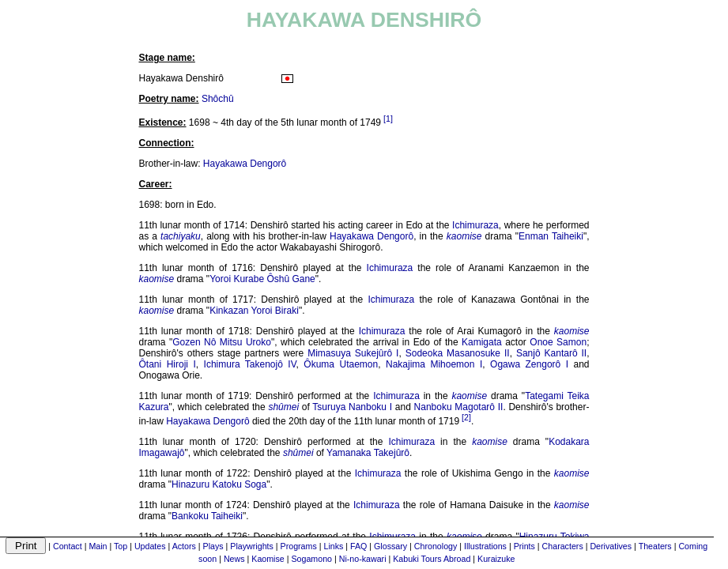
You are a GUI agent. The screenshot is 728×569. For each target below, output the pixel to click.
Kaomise (268, 559)
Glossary (390, 546)
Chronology (436, 546)
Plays (213, 546)
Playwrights (251, 546)
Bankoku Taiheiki (207, 516)
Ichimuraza (475, 225)
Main (98, 546)
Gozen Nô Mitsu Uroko (222, 342)
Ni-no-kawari (363, 559)
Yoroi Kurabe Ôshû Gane (262, 279)
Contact (68, 546)
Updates (150, 546)
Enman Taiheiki (551, 236)
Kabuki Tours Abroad (432, 559)
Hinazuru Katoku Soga (219, 484)
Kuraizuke (496, 559)
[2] (466, 417)
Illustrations (485, 546)
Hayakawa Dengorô (245, 164)
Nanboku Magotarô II (459, 407)
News (234, 559)
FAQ (358, 546)
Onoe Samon (558, 342)
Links (333, 546)
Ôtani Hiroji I (168, 364)
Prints (524, 546)
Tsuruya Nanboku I (352, 407)
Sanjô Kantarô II (551, 353)
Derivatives (611, 546)
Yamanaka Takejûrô (368, 453)
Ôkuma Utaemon (341, 364)
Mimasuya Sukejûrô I (353, 353)
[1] (388, 119)
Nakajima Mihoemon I (434, 364)
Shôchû (218, 99)
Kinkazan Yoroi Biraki (254, 311)
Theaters (655, 546)
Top (121, 546)
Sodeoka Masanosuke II (458, 353)
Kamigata (482, 342)
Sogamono (311, 559)
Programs (299, 546)
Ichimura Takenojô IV (250, 364)
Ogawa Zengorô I (529, 364)
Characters (563, 546)
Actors (184, 546)
